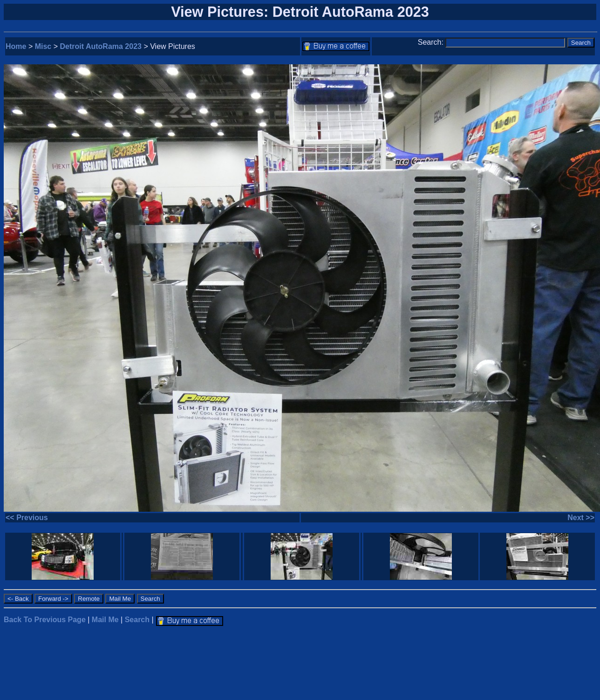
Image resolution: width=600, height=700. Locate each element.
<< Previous (27, 518)
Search (137, 620)
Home (16, 46)
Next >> (581, 518)
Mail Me (105, 620)
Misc (43, 46)
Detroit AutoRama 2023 (101, 46)
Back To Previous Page (45, 620)
